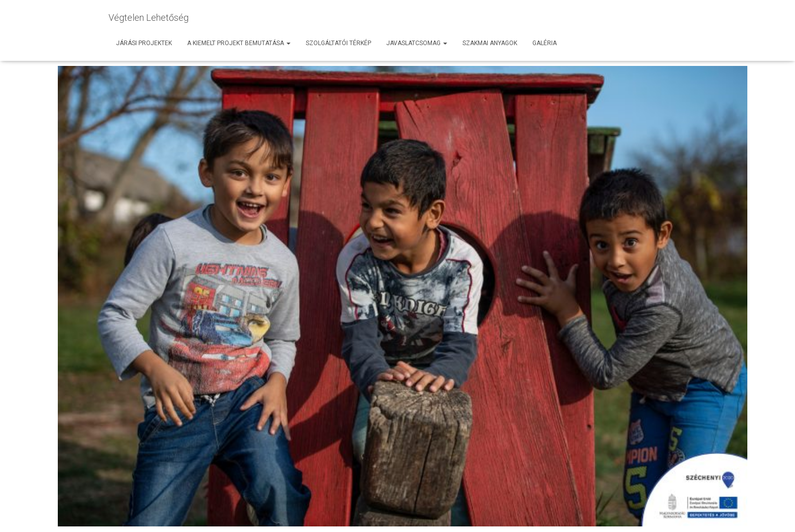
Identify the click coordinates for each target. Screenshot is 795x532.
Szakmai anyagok (490, 43)
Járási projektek (144, 43)
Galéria (545, 43)
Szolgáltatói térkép (338, 43)
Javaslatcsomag (417, 43)
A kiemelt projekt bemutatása (239, 43)
